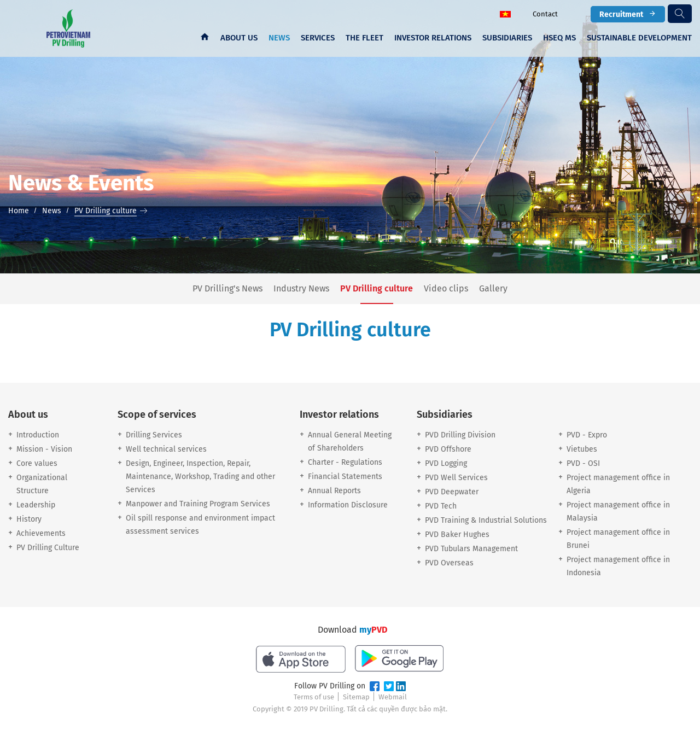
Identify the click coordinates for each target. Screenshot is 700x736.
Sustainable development (639, 38)
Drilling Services (154, 435)
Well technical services (166, 449)
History (29, 519)
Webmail (393, 697)
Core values (37, 463)
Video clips (446, 289)
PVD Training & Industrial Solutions (486, 520)
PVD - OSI (583, 463)
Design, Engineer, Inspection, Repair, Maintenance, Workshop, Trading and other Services (200, 477)
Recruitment (628, 14)
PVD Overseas (449, 563)
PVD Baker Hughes (457, 535)
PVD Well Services (456, 478)
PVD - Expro (587, 435)
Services (318, 38)
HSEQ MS (559, 38)
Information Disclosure (348, 505)
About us (239, 38)
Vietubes (582, 449)
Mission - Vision (44, 449)
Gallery (493, 289)
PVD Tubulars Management (471, 549)
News (279, 38)
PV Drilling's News (227, 289)
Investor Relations (433, 38)
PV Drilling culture (377, 289)
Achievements (41, 533)
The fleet (364, 38)
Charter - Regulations (345, 462)
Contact (545, 14)
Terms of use (314, 697)
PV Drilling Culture (48, 548)
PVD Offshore (448, 449)
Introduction (38, 435)
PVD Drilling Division (460, 435)
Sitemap (356, 697)
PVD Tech (441, 506)
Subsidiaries (507, 38)
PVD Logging (446, 463)
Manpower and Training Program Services (198, 504)
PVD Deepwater (452, 492)
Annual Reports (334, 491)
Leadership (36, 505)
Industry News (301, 289)
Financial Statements (345, 477)
